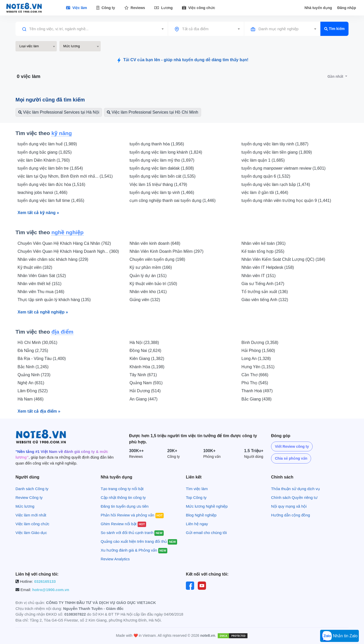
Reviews (135, 8)
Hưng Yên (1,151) (258, 367)
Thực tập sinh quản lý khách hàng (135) (54, 300)
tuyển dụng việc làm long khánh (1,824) (166, 152)
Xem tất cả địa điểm (39, 411)
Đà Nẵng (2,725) (33, 351)
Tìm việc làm (197, 489)
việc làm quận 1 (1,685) (263, 160)
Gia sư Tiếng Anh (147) (263, 284)
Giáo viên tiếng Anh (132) (265, 300)
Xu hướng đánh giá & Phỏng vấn (134, 550)
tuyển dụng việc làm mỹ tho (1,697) (162, 160)
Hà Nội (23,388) (144, 343)
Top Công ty (196, 497)
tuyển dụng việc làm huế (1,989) (47, 144)
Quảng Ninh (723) (34, 375)
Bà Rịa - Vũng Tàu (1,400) (42, 359)
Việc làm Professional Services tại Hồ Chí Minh (152, 112)
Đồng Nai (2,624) (145, 351)
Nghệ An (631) (31, 383)
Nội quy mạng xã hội (289, 506)
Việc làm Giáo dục (31, 533)
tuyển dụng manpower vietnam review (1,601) (283, 168)
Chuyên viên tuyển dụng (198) (157, 259)
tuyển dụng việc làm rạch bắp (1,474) (276, 184)
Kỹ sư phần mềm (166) (151, 267)
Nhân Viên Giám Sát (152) (42, 276)
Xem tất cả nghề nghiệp (43, 312)
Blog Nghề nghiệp (201, 515)
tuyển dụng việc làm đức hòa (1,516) (51, 184)
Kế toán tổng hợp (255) (263, 251)
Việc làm (77, 8)
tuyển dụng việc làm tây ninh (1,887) (275, 144)
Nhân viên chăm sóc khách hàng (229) (53, 259)
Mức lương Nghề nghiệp (207, 506)
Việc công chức (199, 8)
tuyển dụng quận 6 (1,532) (266, 176)
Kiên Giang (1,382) (147, 359)
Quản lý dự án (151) (148, 276)
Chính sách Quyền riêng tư (294, 497)
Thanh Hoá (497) (257, 391)
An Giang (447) (144, 399)
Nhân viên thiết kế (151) (39, 284)
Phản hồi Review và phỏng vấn (132, 515)
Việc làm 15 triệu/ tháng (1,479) (158, 184)
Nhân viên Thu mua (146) (41, 292)
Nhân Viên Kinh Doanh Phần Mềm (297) (167, 251)
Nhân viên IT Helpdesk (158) (268, 267)
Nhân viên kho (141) (148, 292)
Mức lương (25, 506)
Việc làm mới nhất (31, 515)
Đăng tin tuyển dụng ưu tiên (125, 506)
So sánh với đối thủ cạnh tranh (132, 533)
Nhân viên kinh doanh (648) (155, 243)
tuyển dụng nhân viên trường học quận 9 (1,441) (286, 201)
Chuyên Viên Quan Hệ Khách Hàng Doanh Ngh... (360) (68, 251)
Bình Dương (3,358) (260, 343)
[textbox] (92, 29)
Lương (164, 8)
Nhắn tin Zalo (339, 636)
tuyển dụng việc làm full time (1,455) (51, 201)
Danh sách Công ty (32, 489)
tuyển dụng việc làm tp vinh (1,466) (162, 193)
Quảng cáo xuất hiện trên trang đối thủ (139, 541)
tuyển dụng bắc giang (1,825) (45, 152)
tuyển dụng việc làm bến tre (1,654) (50, 168)
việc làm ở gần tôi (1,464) (265, 193)
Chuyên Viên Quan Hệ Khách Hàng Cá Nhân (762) (64, 243)
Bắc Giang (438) (256, 399)
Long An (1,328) (256, 359)
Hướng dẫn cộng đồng (291, 515)
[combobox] (92, 29)
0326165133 (45, 581)
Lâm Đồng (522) (33, 391)
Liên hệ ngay (197, 524)
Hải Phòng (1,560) (258, 351)
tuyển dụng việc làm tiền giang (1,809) (277, 152)
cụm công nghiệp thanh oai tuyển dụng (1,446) (173, 201)
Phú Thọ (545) (255, 383)
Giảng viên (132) (145, 300)
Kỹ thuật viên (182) (35, 267)
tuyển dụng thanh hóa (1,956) (157, 144)
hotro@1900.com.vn (51, 590)
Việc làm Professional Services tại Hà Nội (59, 112)
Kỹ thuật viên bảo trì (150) (153, 284)
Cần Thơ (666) (255, 375)
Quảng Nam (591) (146, 383)
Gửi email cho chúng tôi (206, 533)
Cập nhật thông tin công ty (123, 497)
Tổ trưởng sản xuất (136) (265, 292)
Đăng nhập (347, 8)
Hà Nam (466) (30, 399)
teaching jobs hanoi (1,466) (42, 193)
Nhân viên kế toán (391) (263, 243)
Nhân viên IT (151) (258, 276)
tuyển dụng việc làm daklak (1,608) (162, 168)
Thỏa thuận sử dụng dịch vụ (295, 489)
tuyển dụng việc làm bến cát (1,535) (163, 176)
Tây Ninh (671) (143, 375)
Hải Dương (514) (145, 391)
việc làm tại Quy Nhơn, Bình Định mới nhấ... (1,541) (65, 176)
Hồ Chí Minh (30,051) (37, 343)
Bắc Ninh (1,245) (33, 367)
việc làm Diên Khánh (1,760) (44, 160)
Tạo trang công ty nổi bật (122, 489)
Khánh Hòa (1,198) (147, 367)
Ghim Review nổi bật (123, 524)
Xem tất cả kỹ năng (38, 213)
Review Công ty (29, 497)
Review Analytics (115, 559)
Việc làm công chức (32, 524)
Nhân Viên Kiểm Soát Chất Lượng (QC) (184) (283, 259)
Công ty (106, 8)
